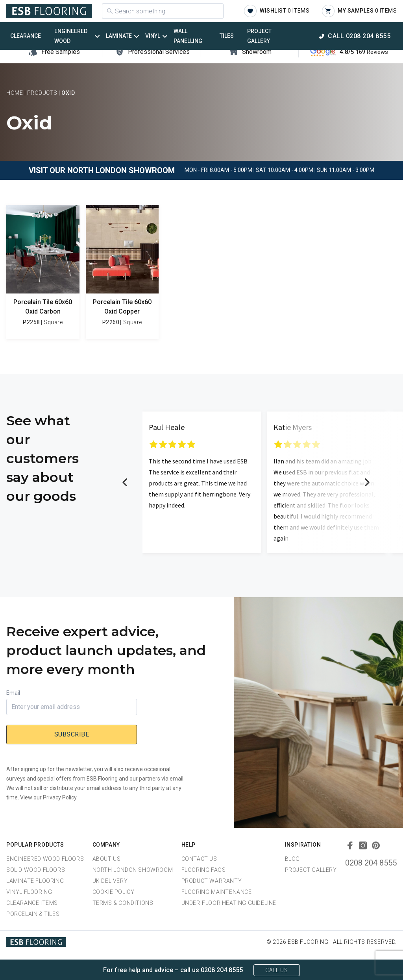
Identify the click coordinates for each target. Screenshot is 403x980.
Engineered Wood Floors (45, 859)
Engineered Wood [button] (71, 36)
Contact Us (199, 859)
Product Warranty (212, 881)
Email (13, 693)
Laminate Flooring (35, 881)
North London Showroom (133, 870)
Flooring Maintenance (217, 892)
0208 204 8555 (371, 863)
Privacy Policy (60, 797)
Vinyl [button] (153, 36)
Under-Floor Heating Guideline (229, 903)
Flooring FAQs (204, 870)
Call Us (276, 970)
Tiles (227, 36)
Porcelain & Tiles (33, 914)
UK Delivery (110, 881)
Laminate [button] (119, 36)
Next (367, 482)
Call (359, 36)
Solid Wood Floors (36, 870)
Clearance (26, 36)
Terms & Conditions (123, 903)
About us (107, 859)
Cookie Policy (114, 892)
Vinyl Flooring (29, 892)
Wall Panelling (188, 36)
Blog (292, 859)
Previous (125, 482)
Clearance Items (32, 903)
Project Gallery (259, 36)
